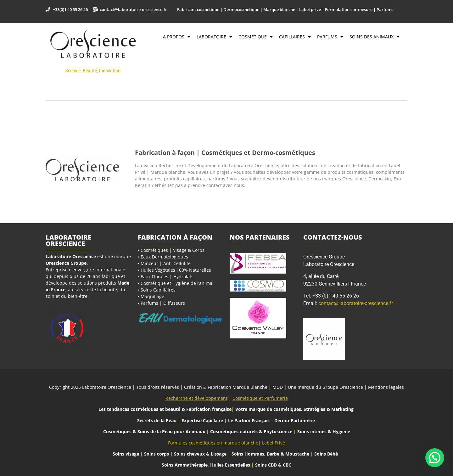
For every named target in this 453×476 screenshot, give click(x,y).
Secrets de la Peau (157, 420)
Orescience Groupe (66, 263)
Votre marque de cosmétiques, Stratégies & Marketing (294, 409)
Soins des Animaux (375, 37)
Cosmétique (256, 37)
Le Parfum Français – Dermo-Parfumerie (272, 420)
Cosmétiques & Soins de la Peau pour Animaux (154, 431)
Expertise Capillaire (202, 420)
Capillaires (295, 37)
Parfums (330, 37)
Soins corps (157, 454)
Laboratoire (214, 37)
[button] (435, 458)
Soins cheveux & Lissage (200, 454)
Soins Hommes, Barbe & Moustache (270, 454)
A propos (177, 37)
